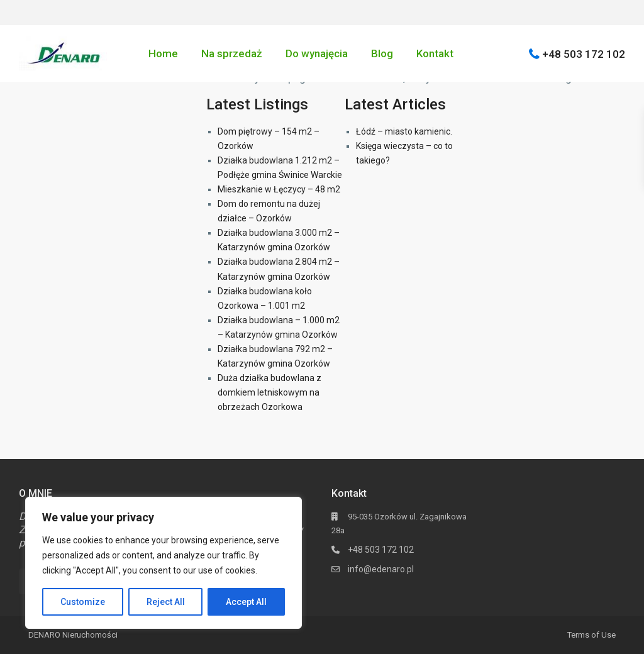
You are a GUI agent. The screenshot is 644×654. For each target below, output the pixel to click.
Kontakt (435, 53)
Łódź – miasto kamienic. (404, 131)
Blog (382, 53)
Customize (83, 602)
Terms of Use (591, 635)
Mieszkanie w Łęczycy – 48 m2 (279, 189)
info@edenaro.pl (381, 569)
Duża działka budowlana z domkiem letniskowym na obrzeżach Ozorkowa (269, 392)
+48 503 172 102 (584, 53)
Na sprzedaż (232, 53)
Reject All (166, 602)
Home (163, 53)
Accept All (246, 602)
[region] (164, 563)
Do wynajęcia (317, 53)
